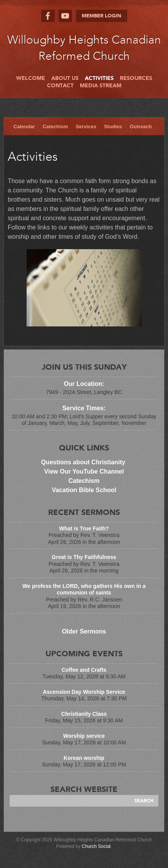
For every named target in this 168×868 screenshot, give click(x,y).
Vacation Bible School (84, 490)
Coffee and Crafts (84, 670)
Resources (136, 78)
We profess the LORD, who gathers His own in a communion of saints (84, 589)
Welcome (31, 78)
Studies (113, 127)
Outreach (141, 127)
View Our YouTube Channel (84, 471)
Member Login (102, 16)
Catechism (55, 127)
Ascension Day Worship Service (84, 692)
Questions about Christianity (84, 462)
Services (86, 127)
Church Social (96, 846)
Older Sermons (84, 631)
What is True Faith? (84, 528)
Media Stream (101, 86)
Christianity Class (84, 714)
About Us (65, 78)
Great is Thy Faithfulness (84, 557)
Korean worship (84, 758)
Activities (99, 78)
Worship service (84, 736)
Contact (60, 86)
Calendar (24, 127)
